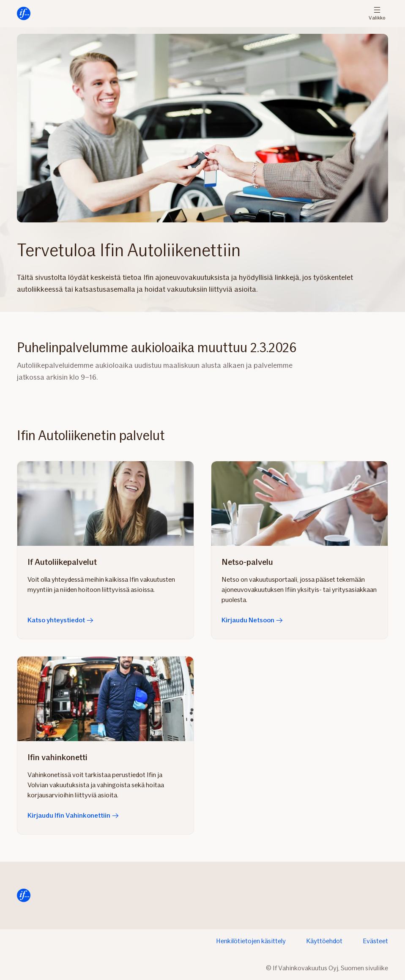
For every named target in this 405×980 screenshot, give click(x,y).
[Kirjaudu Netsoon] (300, 504)
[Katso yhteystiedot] (105, 504)
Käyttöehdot (324, 941)
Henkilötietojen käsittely (251, 941)
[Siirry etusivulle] (24, 14)
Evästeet (375, 941)
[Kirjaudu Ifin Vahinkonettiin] (105, 699)
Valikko (377, 14)
